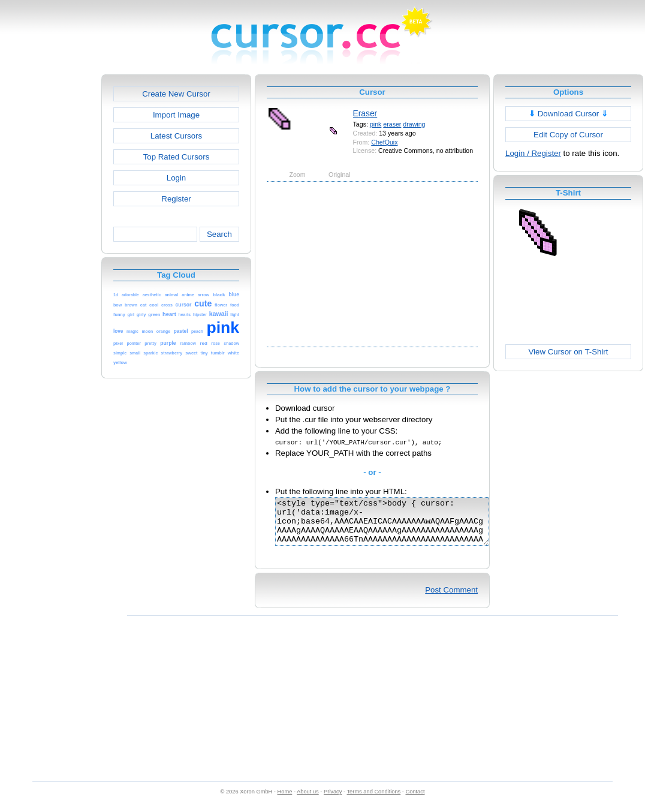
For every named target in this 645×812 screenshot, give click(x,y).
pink (376, 124)
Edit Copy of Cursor (568, 135)
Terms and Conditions (373, 801)
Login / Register (533, 153)
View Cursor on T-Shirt (569, 352)
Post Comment (451, 599)
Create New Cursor (176, 94)
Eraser (365, 113)
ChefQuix (384, 142)
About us (308, 801)
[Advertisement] (50, 254)
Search (219, 234)
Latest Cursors (176, 136)
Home (285, 801)
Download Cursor (568, 114)
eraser (392, 124)
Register (176, 199)
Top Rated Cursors (177, 157)
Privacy (333, 801)
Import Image (176, 115)
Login (176, 178)
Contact (415, 801)
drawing (414, 124)
